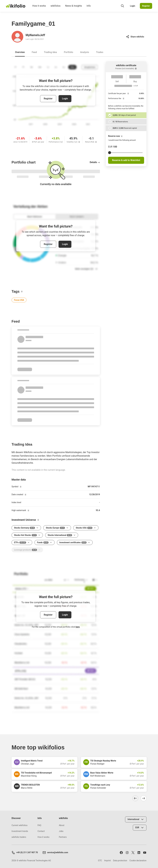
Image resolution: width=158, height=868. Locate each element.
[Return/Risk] (96, 142)
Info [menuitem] (89, 8)
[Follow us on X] (133, 853)
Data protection (120, 861)
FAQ (39, 825)
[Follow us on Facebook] (121, 853)
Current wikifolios (20, 825)
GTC (100, 861)
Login (133, 6)
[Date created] (25, 495)
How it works (43, 837)
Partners (63, 837)
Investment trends (20, 831)
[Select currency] (140, 828)
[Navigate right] (144, 798)
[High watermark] (28, 510)
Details (95, 162)
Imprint (108, 861)
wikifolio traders (19, 837)
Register (146, 6)
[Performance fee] (123, 98)
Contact (41, 831)
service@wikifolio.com (55, 853)
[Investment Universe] (38, 520)
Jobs (61, 831)
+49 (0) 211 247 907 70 (25, 853)
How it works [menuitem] (39, 8)
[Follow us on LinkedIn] (139, 853)
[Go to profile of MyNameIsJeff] (17, 37)
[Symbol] (21, 487)
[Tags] (22, 291)
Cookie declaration (138, 861)
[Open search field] (122, 6)
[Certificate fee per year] (128, 93)
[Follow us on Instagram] (127, 853)
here (78, 627)
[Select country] (136, 819)
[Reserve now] (122, 136)
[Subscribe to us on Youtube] (145, 853)
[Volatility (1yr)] (79, 142)
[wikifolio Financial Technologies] (16, 6)
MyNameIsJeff (35, 35)
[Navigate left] (135, 798)
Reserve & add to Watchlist (126, 160)
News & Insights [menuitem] (74, 8)
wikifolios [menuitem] (56, 8)
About (62, 825)
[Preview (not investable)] (136, 69)
